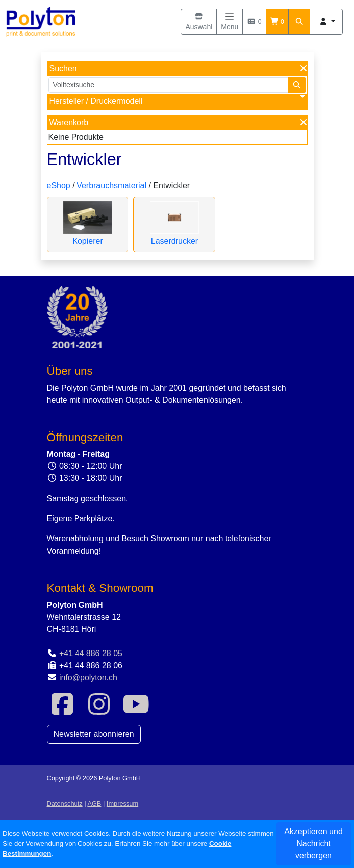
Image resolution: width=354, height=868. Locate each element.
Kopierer (87, 241)
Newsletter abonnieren (94, 734)
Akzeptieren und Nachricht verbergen (314, 844)
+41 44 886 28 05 (91, 653)
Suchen (63, 68)
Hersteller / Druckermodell (96, 101)
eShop (59, 185)
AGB (94, 804)
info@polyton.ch (88, 677)
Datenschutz (65, 804)
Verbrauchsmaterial (112, 185)
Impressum (122, 804)
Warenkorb (69, 122)
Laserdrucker (174, 241)
